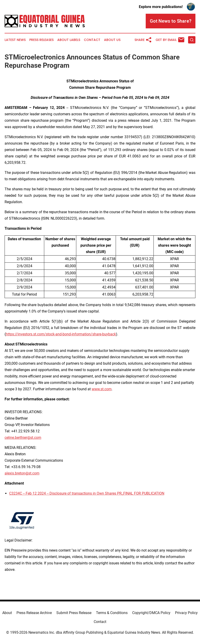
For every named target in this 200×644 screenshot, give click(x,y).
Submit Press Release (74, 613)
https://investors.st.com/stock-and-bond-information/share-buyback (61, 334)
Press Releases (41, 40)
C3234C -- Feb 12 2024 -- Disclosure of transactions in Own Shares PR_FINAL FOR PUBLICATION (87, 493)
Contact (92, 40)
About (7, 613)
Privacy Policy (186, 613)
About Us (112, 40)
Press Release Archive (34, 613)
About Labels (69, 40)
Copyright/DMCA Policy (151, 613)
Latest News (15, 40)
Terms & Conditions (112, 613)
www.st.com (102, 389)
